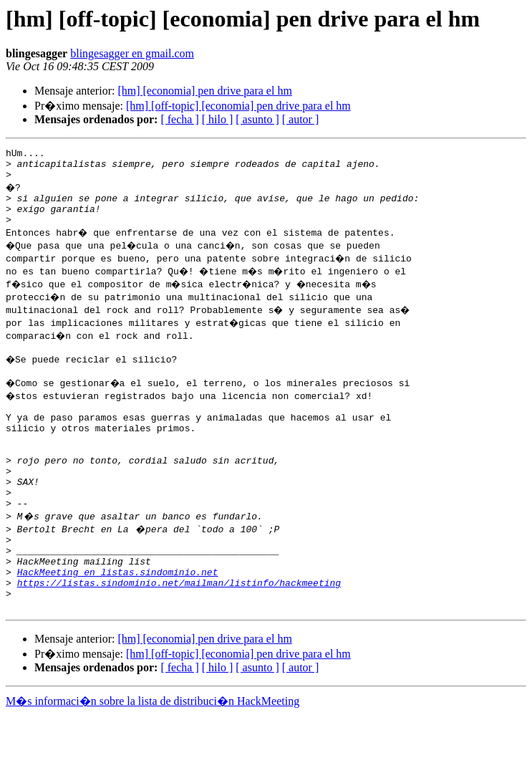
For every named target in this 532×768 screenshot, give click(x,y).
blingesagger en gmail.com (132, 53)
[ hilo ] (218, 119)
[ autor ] (301, 119)
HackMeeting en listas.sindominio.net (118, 619)
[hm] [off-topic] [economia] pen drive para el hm (238, 106)
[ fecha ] (179, 119)
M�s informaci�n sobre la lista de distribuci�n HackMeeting (153, 755)
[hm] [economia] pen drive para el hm (204, 91)
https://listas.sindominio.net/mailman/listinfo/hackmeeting (179, 632)
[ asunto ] (257, 119)
